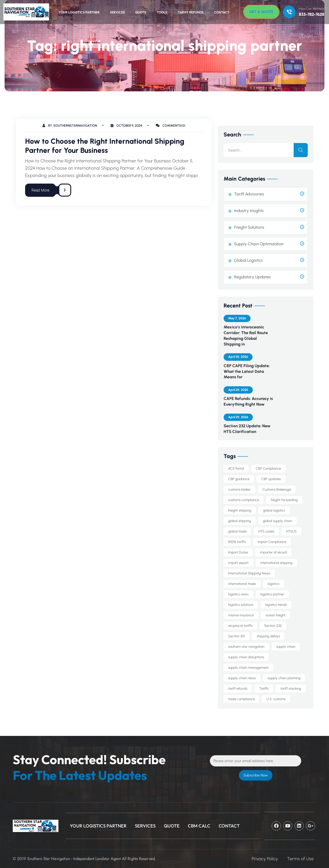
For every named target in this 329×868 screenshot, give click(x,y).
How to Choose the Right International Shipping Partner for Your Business (105, 146)
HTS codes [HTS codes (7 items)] (266, 531)
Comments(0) (171, 126)
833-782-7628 (312, 14)
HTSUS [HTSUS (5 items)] (291, 531)
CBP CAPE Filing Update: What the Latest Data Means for (247, 371)
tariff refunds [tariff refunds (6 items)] (238, 689)
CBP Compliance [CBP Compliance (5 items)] (268, 469)
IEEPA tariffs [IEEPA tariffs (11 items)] (237, 542)
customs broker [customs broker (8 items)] (239, 489)
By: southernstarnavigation (70, 126)
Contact (222, 12)
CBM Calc (199, 826)
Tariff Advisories (249, 194)
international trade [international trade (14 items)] (242, 584)
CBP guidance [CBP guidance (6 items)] (239, 479)
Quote (141, 12)
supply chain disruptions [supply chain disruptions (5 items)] (246, 657)
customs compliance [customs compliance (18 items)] (244, 500)
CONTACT (229, 826)
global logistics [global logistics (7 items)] (274, 510)
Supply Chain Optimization (259, 244)
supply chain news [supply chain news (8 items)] (242, 678)
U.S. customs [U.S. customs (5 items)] (276, 699)
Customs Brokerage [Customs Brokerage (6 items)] (277, 489)
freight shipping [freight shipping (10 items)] (240, 510)
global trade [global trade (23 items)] (237, 531)
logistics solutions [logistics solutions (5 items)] (241, 605)
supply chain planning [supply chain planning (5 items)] (284, 678)
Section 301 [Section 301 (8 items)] (236, 636)
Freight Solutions (249, 227)
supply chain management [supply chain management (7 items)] (248, 668)
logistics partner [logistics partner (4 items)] (272, 594)
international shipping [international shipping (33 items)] (276, 563)
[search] (301, 150)
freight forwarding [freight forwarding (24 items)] (284, 500)
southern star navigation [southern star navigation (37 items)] (246, 647)
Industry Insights (249, 211)
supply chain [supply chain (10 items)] (286, 647)
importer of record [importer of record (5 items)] (273, 552)
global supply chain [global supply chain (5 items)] (277, 521)
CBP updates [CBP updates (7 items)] (271, 479)
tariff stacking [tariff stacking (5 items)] (291, 689)
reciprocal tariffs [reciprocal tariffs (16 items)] (240, 626)
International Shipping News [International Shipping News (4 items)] (249, 573)
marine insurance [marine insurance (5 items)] (241, 615)
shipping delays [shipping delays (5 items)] (268, 636)
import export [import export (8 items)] (238, 563)
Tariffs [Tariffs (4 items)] (264, 689)
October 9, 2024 (126, 126)
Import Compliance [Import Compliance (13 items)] (272, 542)
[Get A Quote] (261, 12)
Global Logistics (248, 260)
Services (117, 12)
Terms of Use (300, 859)
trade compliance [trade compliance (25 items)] (241, 699)
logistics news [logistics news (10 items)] (238, 594)
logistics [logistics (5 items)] (273, 584)
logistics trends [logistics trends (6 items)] (276, 605)
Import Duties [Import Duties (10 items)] (238, 552)
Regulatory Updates (252, 277)
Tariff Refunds (191, 12)
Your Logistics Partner (79, 12)
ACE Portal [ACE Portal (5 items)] (236, 469)
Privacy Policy (265, 859)
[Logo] (24, 12)
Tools (162, 12)
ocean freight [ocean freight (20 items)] (275, 615)
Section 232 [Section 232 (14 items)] (273, 626)
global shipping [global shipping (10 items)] (240, 521)
